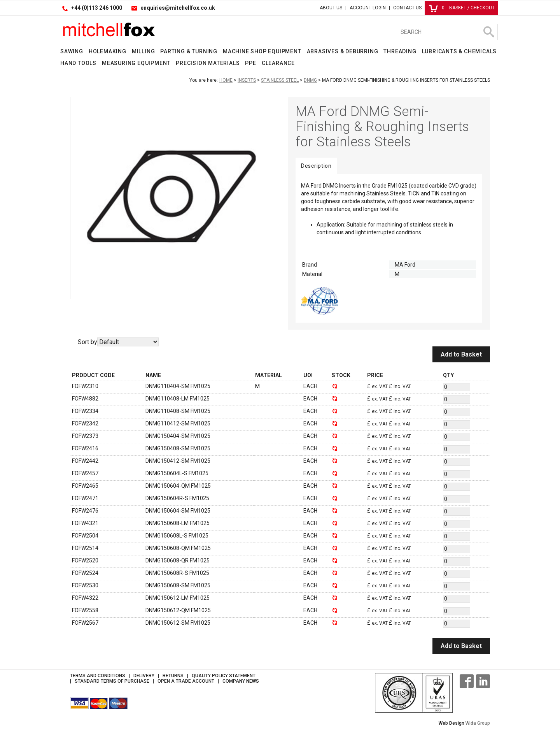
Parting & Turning (189, 51)
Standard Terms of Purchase (112, 681)
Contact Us (407, 8)
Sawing (72, 51)
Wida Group (478, 723)
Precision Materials (208, 63)
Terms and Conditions (98, 676)
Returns (173, 676)
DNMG (310, 80)
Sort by (87, 342)
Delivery (144, 676)
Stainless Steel (280, 80)
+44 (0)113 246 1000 (97, 8)
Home (226, 80)
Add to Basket (461, 354)
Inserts (247, 80)
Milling (143, 51)
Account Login (368, 8)
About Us (331, 8)
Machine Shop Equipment (262, 51)
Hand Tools (78, 63)
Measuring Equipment (136, 63)
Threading (400, 51)
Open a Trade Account (186, 681)
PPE (250, 63)
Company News (241, 681)
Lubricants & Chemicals (459, 51)
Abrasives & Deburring (343, 51)
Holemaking (108, 51)
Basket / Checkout (462, 8)
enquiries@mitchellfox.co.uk (178, 8)
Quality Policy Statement (224, 676)
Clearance (278, 63)
